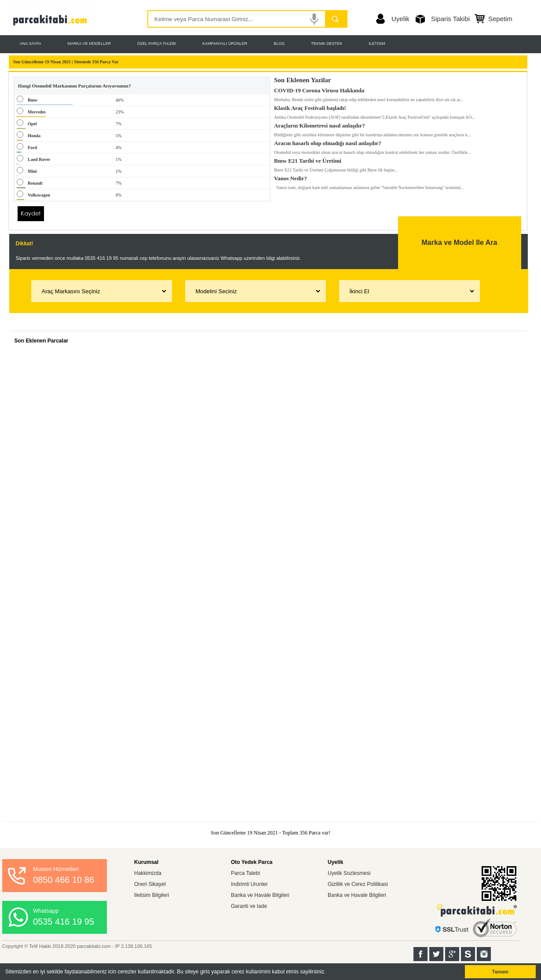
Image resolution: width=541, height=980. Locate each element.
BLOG (279, 44)
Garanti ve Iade (249, 906)
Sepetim (500, 19)
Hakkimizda (148, 873)
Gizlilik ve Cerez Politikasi (358, 884)
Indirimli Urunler (249, 884)
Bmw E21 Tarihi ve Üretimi (308, 159)
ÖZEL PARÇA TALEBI (157, 44)
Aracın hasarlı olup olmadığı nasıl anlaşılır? (328, 142)
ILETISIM (377, 44)
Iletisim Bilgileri (152, 895)
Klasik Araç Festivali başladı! (310, 106)
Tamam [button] (500, 972)
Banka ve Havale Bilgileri (260, 895)
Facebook (420, 954)
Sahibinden (468, 954)
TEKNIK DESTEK (327, 44)
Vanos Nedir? (291, 177)
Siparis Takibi (450, 19)
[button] (328, 972)
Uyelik (400, 19)
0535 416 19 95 (64, 922)
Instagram (484, 954)
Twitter (436, 954)
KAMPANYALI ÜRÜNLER (225, 44)
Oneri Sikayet (150, 884)
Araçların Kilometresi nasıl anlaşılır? (320, 124)
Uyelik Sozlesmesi (349, 873)
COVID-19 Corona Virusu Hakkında (319, 89)
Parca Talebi (245, 873)
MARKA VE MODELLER (89, 44)
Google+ (452, 954)
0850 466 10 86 (64, 880)
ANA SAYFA (31, 44)
